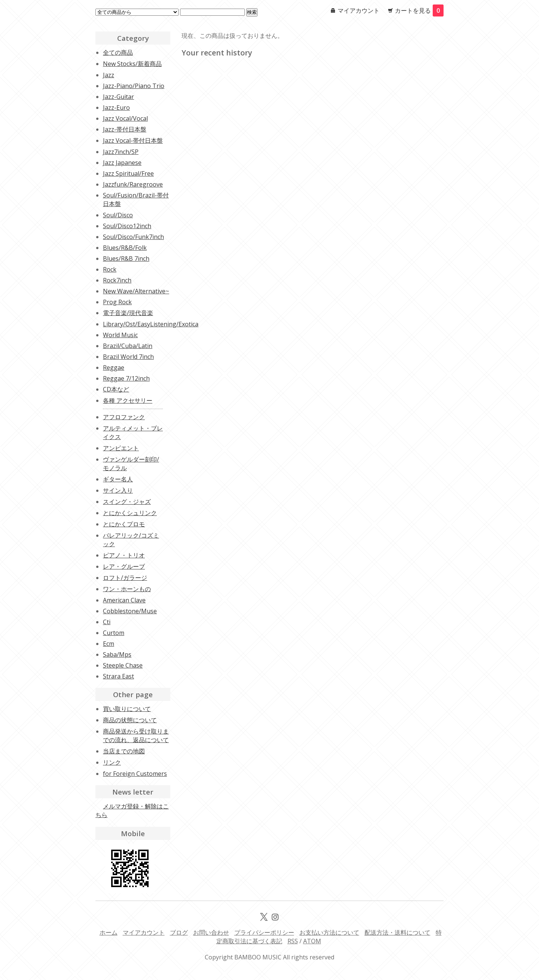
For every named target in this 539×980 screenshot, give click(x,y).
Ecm (109, 644)
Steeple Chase (123, 665)
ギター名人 (118, 479)
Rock (110, 269)
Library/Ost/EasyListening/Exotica (151, 324)
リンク (112, 762)
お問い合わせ (211, 932)
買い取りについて (127, 709)
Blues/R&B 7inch (126, 258)
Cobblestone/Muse (130, 611)
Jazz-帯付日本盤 (125, 129)
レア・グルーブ (124, 566)
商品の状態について (130, 720)
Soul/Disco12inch (127, 226)
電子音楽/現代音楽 (128, 313)
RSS (293, 941)
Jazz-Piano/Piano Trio (134, 86)
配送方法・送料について (398, 932)
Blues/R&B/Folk (125, 248)
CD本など (116, 389)
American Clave (124, 600)
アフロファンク (124, 417)
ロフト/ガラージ (125, 578)
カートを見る (419, 10)
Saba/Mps (117, 654)
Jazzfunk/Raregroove (133, 184)
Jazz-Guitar (118, 97)
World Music (120, 335)
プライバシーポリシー (264, 932)
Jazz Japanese (122, 163)
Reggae (114, 367)
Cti (107, 622)
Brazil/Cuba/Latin (128, 346)
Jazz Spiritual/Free (128, 173)
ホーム (109, 932)
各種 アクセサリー (128, 400)
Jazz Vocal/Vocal (125, 118)
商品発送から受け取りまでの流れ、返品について (136, 736)
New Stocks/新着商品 (132, 64)
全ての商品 (118, 52)
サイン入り (118, 490)
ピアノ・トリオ (124, 555)
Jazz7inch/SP (121, 152)
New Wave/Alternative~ (136, 291)
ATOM (312, 941)
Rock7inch (117, 280)
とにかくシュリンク (130, 513)
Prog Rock (117, 302)
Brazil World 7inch (128, 357)
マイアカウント (359, 10)
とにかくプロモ (124, 524)
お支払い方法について (329, 932)
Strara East (118, 676)
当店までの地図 (124, 751)
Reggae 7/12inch (126, 378)
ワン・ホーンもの (127, 589)
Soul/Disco (118, 215)
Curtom (114, 633)
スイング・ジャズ (127, 502)
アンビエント (121, 448)
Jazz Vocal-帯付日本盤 (133, 140)
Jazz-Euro (116, 108)
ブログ (179, 932)
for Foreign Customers (135, 774)
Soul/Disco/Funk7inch (133, 237)
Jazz (109, 75)
